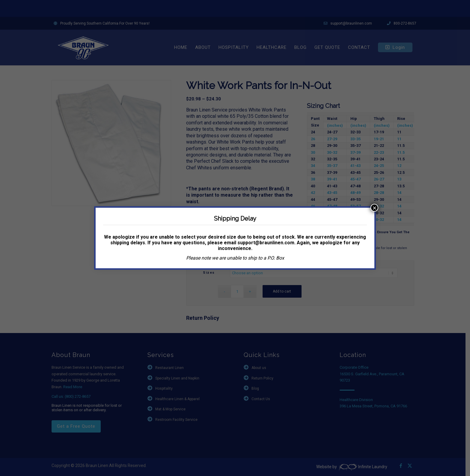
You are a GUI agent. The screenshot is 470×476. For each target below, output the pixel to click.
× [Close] (374, 208)
